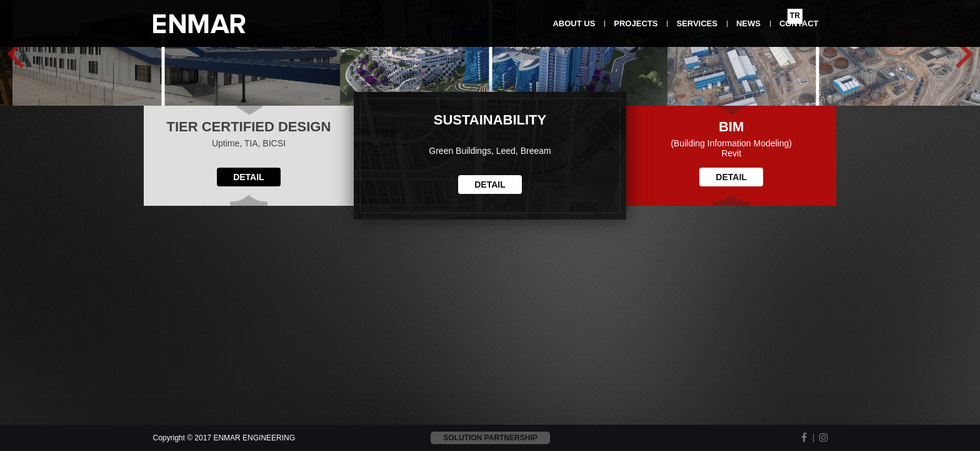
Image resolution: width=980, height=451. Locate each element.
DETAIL (249, 387)
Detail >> (180, 220)
